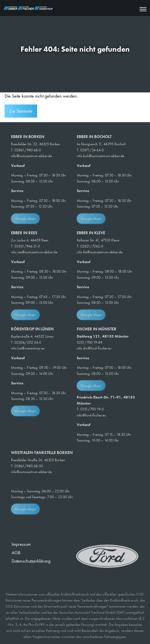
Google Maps (25, 218)
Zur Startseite (21, 111)
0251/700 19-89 (89, 342)
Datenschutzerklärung (31, 561)
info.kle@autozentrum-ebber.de (100, 252)
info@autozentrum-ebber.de (31, 156)
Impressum (21, 544)
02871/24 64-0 (92, 150)
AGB (16, 553)
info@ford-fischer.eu (91, 415)
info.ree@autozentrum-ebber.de (34, 252)
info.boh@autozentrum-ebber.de (100, 156)
